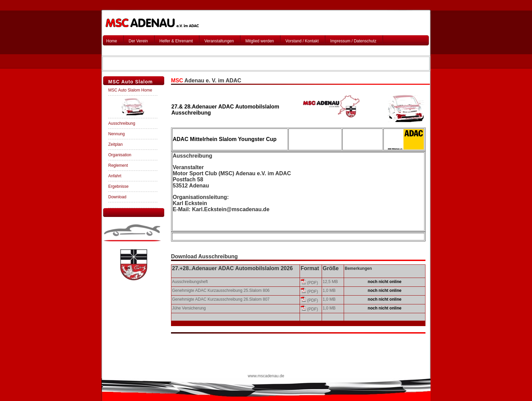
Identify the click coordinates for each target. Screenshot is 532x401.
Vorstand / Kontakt (302, 41)
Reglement (118, 165)
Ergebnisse (118, 186)
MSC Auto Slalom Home (130, 90)
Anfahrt (115, 176)
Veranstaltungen (219, 41)
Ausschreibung (122, 123)
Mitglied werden (260, 41)
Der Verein (138, 41)
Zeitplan (116, 144)
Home (112, 41)
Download (117, 197)
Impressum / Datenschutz (353, 41)
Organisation (120, 155)
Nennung (117, 134)
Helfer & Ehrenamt (176, 41)
